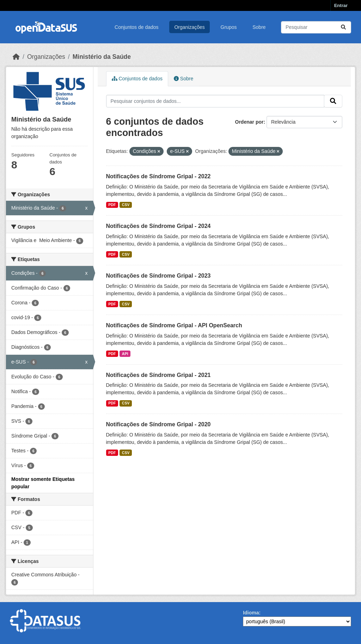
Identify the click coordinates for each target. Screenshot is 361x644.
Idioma (251, 613)
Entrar (341, 5)
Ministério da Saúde (102, 57)
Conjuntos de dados (137, 27)
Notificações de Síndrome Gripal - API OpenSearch (174, 325)
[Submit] (343, 27)
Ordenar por (249, 122)
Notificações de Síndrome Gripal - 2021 (158, 375)
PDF (112, 205)
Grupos (229, 27)
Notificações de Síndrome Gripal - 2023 (158, 276)
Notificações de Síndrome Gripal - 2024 (158, 226)
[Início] (16, 57)
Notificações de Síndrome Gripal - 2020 (158, 424)
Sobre (259, 27)
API (125, 354)
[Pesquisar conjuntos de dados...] (316, 27)
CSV (126, 205)
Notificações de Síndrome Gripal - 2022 (158, 176)
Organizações (189, 27)
